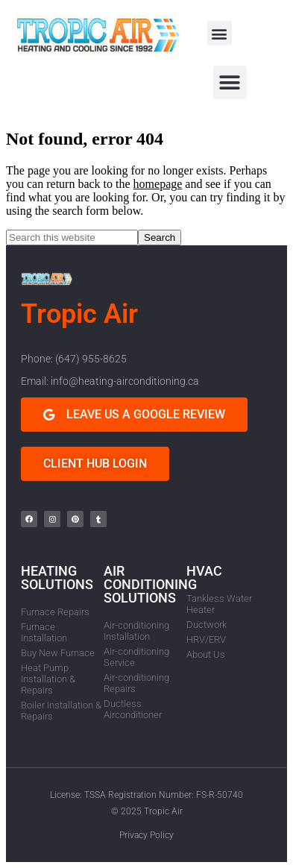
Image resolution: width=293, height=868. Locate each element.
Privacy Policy (146, 835)
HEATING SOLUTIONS (57, 578)
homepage (158, 184)
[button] (220, 33)
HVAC (204, 571)
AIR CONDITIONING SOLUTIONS (150, 584)
